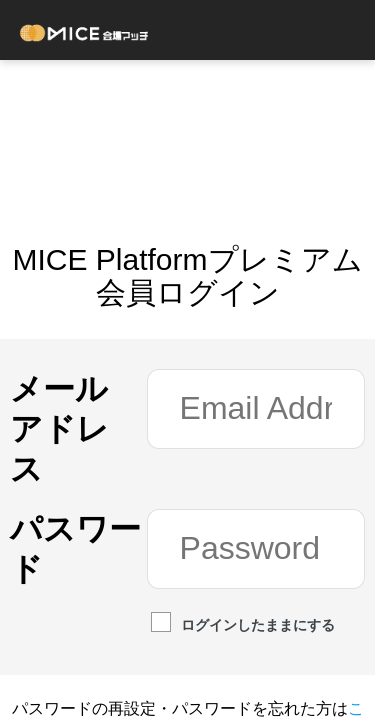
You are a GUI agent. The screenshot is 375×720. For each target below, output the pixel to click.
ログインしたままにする (243, 624)
